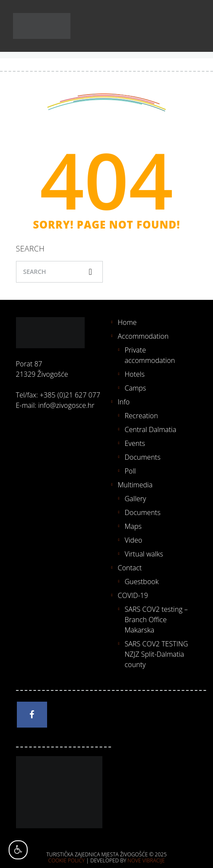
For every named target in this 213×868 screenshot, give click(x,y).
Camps (136, 388)
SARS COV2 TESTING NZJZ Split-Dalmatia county (157, 654)
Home (127, 322)
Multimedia (135, 485)
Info (124, 402)
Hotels (135, 374)
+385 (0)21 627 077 (70, 395)
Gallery (136, 499)
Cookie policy (67, 860)
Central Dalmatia (151, 429)
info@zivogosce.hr (66, 405)
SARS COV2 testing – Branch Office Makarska (156, 620)
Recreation (141, 416)
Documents (143, 457)
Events (135, 443)
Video (134, 540)
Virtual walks (144, 554)
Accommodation (143, 336)
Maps (133, 526)
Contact (130, 568)
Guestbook (142, 582)
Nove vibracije (146, 860)
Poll (130, 471)
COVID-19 (133, 595)
